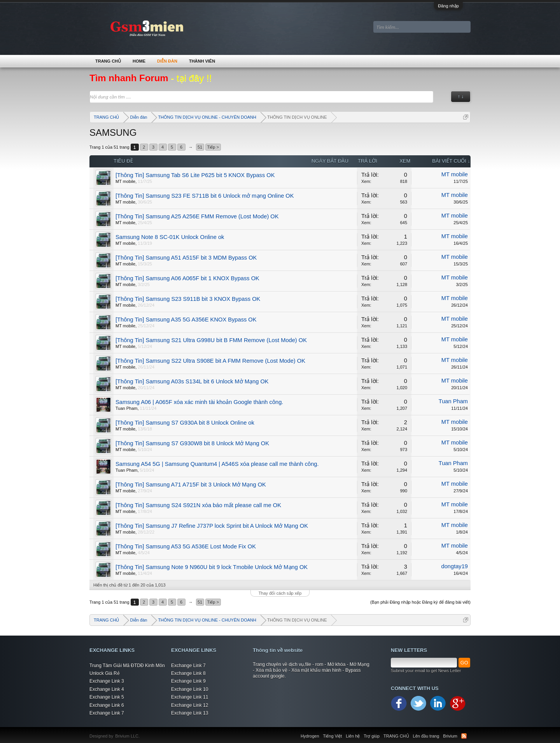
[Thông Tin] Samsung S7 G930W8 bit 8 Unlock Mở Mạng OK (192, 443)
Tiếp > (213, 147)
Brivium (450, 736)
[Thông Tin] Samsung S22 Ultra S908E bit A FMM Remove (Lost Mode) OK (210, 361)
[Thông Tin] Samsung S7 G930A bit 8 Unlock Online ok (185, 423)
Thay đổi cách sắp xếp (280, 593)
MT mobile (125, 181)
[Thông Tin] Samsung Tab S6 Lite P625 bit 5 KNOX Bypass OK (195, 175)
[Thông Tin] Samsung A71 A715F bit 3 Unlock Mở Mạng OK (191, 485)
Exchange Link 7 (107, 713)
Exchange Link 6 (107, 705)
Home (139, 61)
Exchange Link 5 (107, 697)
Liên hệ (353, 736)
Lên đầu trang (426, 736)
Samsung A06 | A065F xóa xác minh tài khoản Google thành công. (199, 402)
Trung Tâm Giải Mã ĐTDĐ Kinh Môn (127, 666)
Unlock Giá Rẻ (105, 673)
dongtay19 (455, 566)
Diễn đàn (167, 61)
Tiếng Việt (333, 736)
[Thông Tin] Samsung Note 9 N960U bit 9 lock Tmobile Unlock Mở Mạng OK (212, 567)
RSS (464, 736)
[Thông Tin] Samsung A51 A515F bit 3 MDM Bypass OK (186, 258)
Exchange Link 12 (190, 705)
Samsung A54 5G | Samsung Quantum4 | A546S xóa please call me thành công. (217, 464)
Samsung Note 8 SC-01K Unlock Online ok (170, 237)
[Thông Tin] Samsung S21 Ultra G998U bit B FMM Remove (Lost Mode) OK (211, 340)
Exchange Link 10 (190, 689)
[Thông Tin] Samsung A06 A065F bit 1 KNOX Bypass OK (187, 278)
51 (200, 147)
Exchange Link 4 (107, 689)
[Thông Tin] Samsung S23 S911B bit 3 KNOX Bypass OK (188, 299)
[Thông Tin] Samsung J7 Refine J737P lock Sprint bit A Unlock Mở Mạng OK (212, 526)
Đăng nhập (448, 6)
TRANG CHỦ (108, 61)
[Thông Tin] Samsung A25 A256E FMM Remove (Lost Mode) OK (197, 216)
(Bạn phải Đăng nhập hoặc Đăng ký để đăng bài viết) (420, 602)
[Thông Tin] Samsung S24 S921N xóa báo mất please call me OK (198, 505)
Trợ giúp (372, 736)
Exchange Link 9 (188, 681)
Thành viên (202, 61)
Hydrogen (310, 736)
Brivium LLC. (127, 736)
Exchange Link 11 (190, 697)
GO (464, 663)
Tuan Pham (126, 408)
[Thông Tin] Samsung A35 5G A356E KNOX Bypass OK (186, 320)
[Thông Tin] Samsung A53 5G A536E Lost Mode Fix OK (186, 546)
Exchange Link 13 (190, 713)
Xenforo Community (143, 731)
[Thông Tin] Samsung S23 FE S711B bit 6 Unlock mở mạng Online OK (205, 196)
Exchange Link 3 (107, 681)
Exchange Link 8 (188, 673)
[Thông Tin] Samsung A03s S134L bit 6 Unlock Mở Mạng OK (192, 381)
